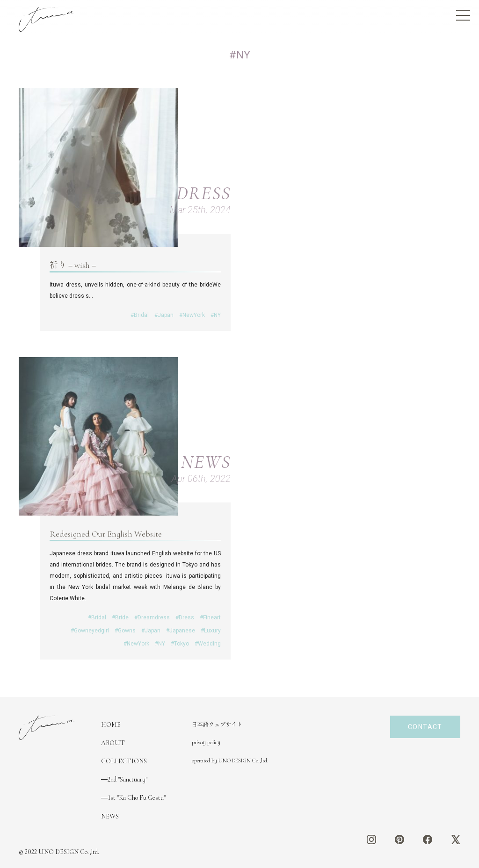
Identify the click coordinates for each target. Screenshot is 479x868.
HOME (111, 725)
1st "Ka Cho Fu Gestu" (137, 798)
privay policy (206, 742)
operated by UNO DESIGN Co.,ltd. (230, 760)
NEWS (110, 816)
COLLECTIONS (124, 761)
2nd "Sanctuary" (127, 779)
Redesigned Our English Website (106, 534)
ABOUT (113, 743)
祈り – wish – (73, 265)
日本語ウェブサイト (217, 725)
